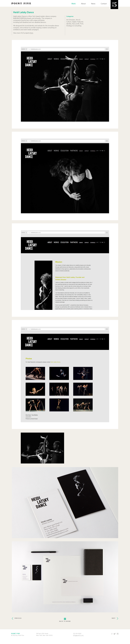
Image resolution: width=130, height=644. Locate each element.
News (93, 4)
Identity (69, 24)
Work (73, 4)
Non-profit (76, 24)
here (32, 33)
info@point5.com (78, 635)
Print (82, 24)
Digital (74, 22)
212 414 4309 (77, 634)
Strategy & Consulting (74, 26)
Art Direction (71, 20)
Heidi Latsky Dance (20, 16)
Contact (104, 4)
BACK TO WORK (65, 618)
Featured (80, 22)
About (83, 4)
